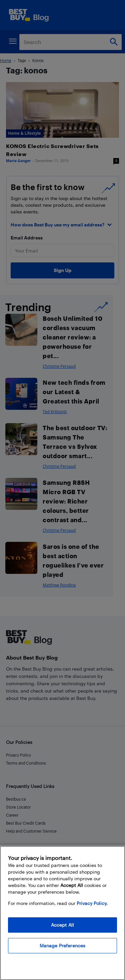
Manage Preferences (63, 945)
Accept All (62, 925)
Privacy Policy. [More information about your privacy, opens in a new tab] (92, 903)
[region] (62, 913)
